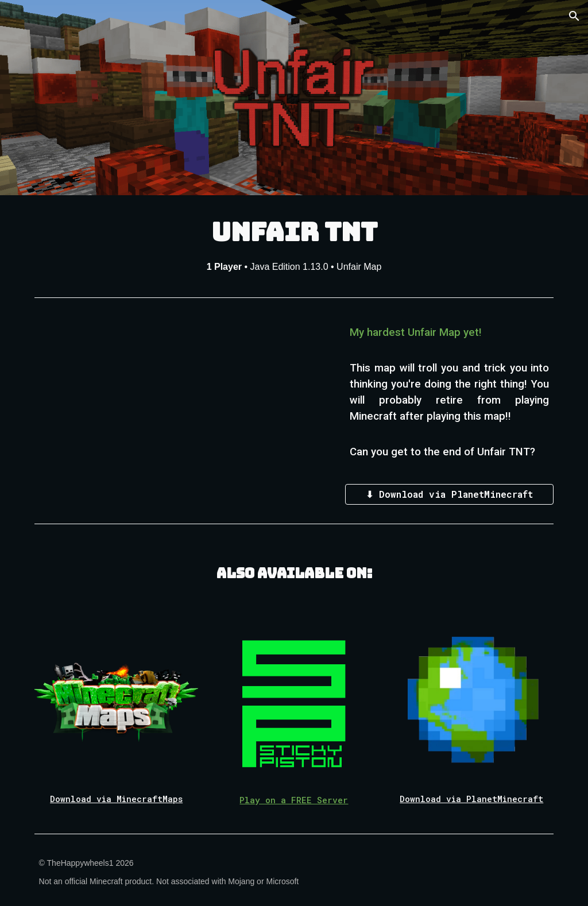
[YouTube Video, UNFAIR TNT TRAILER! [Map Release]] (183, 400)
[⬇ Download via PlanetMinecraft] (449, 494)
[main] (294, 244)
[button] (574, 16)
